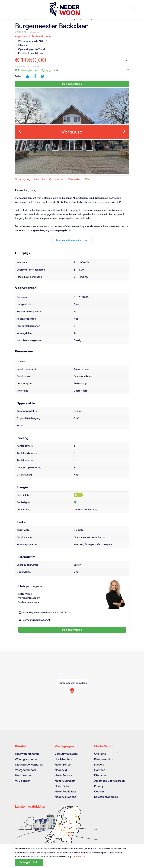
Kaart (88, 179)
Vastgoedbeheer (26, 770)
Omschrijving (23, 179)
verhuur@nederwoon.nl (37, 620)
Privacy (99, 786)
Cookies (99, 791)
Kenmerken (75, 179)
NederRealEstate (65, 791)
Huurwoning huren (27, 754)
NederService (63, 775)
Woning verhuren (26, 759)
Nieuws (99, 765)
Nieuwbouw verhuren (29, 765)
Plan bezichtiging (72, 84)
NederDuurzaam (65, 781)
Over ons (100, 754)
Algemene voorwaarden (109, 781)
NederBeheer (63, 765)
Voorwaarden (57, 179)
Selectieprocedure (106, 797)
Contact (99, 770)
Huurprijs (39, 179)
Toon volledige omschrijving (72, 240)
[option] (72, 131)
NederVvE (61, 770)
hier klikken (79, 857)
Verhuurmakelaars (66, 754)
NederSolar (62, 786)
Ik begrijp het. (29, 862)
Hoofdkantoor (64, 759)
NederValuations (65, 797)
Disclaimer (101, 775)
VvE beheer (22, 781)
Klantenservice (104, 759)
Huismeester (23, 775)
